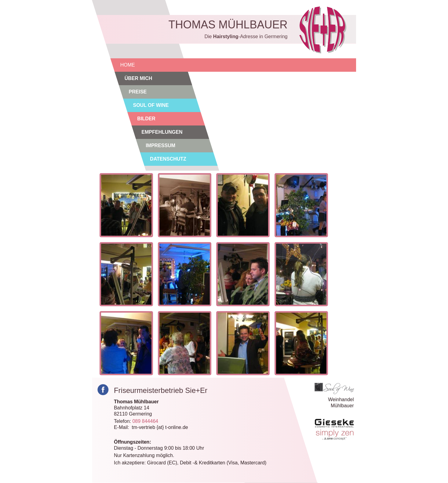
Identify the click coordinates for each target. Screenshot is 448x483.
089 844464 (145, 421)
